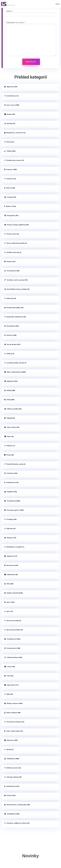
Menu (58, 4)
